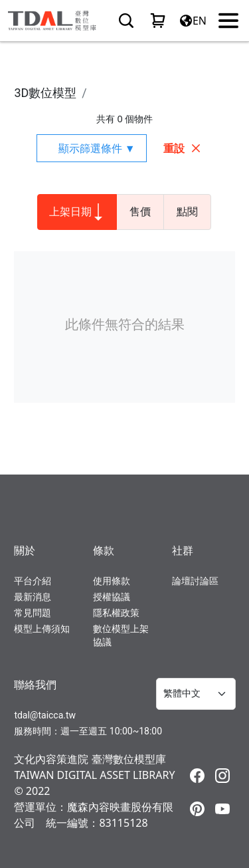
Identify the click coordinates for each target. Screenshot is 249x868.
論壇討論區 (195, 581)
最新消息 (33, 597)
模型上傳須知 (42, 629)
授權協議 (112, 597)
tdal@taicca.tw (45, 715)
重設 (183, 148)
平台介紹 (33, 581)
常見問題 (33, 613)
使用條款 (112, 581)
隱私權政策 (116, 613)
